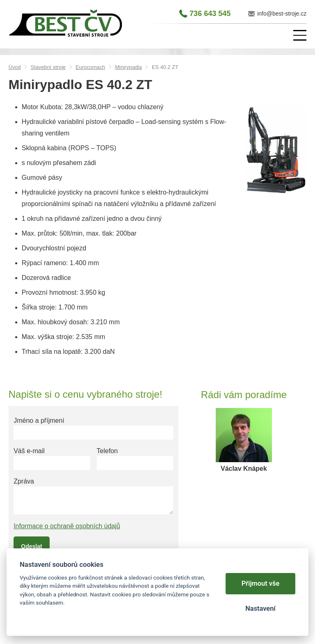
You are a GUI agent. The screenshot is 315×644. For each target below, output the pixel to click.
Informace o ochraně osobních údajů (67, 526)
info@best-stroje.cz (282, 14)
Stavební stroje (48, 67)
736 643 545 (210, 14)
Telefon (107, 451)
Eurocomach (90, 67)
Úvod (15, 67)
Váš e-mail (29, 451)
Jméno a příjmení (39, 421)
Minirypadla (128, 67)
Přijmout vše (261, 583)
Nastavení (260, 608)
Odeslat (31, 546)
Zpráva (24, 481)
